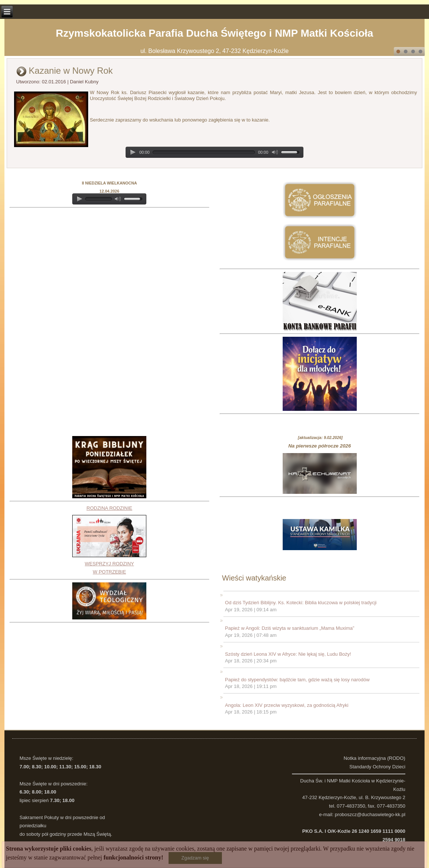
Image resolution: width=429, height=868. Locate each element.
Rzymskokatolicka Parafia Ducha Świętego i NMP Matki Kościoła (215, 33)
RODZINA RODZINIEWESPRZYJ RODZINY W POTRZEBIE (109, 540)
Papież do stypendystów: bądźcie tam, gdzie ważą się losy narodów (297, 680)
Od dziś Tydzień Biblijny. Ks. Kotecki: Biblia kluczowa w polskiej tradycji (301, 603)
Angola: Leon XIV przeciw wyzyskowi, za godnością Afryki (287, 705)
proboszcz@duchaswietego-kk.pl (370, 814)
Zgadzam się (195, 858)
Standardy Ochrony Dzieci (377, 767)
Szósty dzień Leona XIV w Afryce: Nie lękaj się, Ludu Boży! (288, 654)
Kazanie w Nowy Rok (71, 71)
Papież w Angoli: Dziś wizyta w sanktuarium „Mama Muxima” (290, 628)
